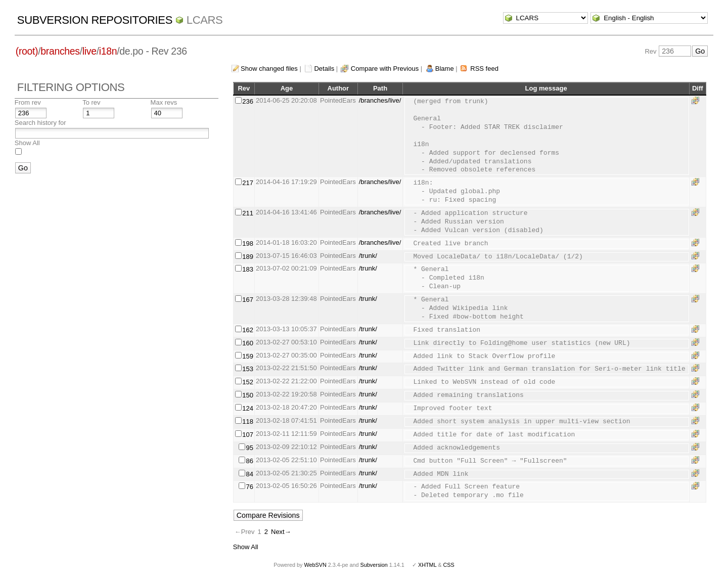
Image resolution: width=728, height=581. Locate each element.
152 (248, 382)
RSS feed (484, 69)
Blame (445, 69)
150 (248, 395)
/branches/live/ (380, 100)
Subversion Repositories (95, 20)
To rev (91, 102)
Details (324, 69)
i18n (108, 51)
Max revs (164, 102)
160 (248, 343)
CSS (449, 565)
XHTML (427, 565)
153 (248, 369)
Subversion (374, 565)
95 (249, 448)
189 (248, 257)
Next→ (281, 532)
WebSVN (315, 565)
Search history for (40, 123)
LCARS (205, 20)
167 (248, 300)
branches (60, 51)
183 (248, 269)
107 (248, 435)
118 (248, 421)
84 (249, 474)
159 (248, 356)
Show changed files (269, 69)
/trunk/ (368, 256)
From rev (28, 102)
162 (248, 330)
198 (248, 243)
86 (249, 461)
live (89, 51)
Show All (27, 143)
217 (248, 183)
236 (248, 101)
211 (248, 213)
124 (248, 408)
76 (249, 487)
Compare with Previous (385, 69)
